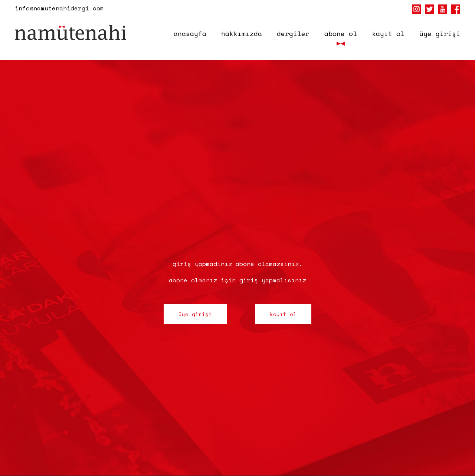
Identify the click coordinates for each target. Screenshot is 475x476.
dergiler (293, 33)
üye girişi (440, 33)
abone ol (341, 33)
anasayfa (190, 33)
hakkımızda (242, 33)
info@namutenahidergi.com (59, 8)
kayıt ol (388, 33)
